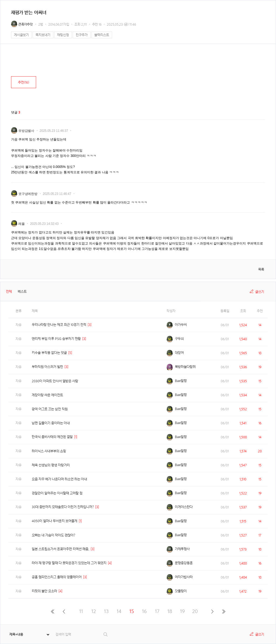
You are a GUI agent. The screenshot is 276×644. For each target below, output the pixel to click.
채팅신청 (63, 35)
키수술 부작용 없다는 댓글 (49, 353)
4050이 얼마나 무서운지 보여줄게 (55, 521)
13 (106, 611)
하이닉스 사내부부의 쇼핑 (49, 451)
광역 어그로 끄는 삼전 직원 (50, 409)
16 (144, 611)
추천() (24, 82)
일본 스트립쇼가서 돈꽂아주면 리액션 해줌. (61, 549)
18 (170, 611)
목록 (261, 269)
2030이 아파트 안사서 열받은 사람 (55, 381)
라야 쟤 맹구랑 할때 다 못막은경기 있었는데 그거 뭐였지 (69, 563)
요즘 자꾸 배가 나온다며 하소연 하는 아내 (59, 479)
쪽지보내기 (43, 35)
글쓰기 (260, 292)
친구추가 (82, 35)
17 (157, 611)
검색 (106, 634)
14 (119, 611)
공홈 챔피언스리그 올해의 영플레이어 (57, 577)
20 (195, 611)
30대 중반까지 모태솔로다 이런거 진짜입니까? (63, 507)
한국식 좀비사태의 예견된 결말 (52, 437)
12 (94, 611)
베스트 (22, 292)
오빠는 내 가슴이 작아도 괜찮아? (54, 535)
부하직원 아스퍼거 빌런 (47, 367)
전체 (9, 292)
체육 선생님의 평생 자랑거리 (51, 465)
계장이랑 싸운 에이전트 (47, 395)
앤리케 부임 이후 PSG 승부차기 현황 (56, 339)
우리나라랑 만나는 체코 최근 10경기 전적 (59, 325)
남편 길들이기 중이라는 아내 (51, 423)
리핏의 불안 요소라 (44, 591)
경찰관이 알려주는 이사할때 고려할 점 (57, 493)
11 (81, 611)
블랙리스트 (102, 35)
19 (182, 611)
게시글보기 (21, 35)
